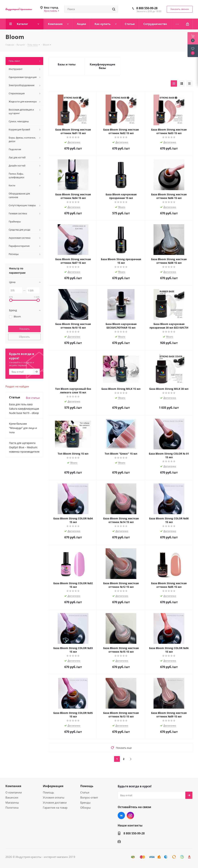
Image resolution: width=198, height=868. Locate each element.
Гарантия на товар (55, 808)
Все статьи (33, 398)
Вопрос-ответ (89, 797)
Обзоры (86, 808)
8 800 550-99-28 (147, 8)
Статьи (85, 792)
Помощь (48, 792)
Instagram (130, 815)
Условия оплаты (54, 797)
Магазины (12, 802)
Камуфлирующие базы (102, 66)
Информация (53, 786)
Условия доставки (55, 802)
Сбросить (24, 337)
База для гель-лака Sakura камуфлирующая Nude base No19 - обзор (24, 409)
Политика (12, 808)
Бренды (85, 802)
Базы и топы (67, 64)
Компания (13, 786)
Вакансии (12, 797)
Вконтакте (121, 815)
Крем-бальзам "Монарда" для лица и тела (23, 428)
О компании (14, 792)
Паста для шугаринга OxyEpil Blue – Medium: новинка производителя (24, 447)
